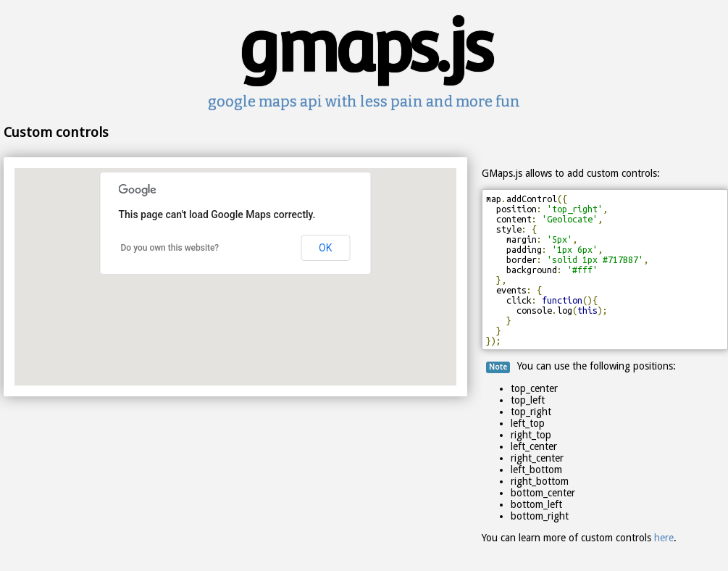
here (664, 538)
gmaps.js (364, 46)
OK (325, 248)
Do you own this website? (170, 248)
